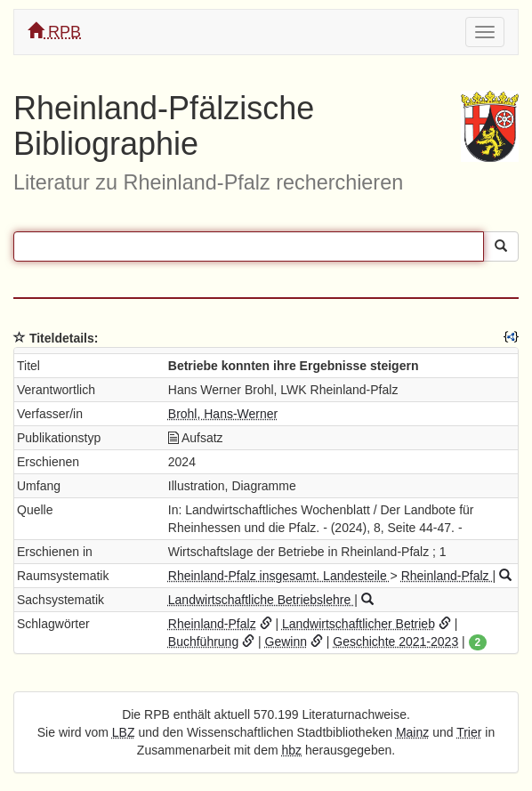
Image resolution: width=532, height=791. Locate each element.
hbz (291, 750)
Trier (469, 732)
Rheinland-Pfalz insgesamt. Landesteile (279, 576)
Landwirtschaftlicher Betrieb (359, 624)
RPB (54, 32)
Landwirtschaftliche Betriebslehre (261, 600)
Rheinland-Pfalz (447, 576)
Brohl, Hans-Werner (223, 414)
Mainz (412, 732)
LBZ (124, 732)
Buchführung (203, 642)
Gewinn (286, 642)
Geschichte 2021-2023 (395, 642)
